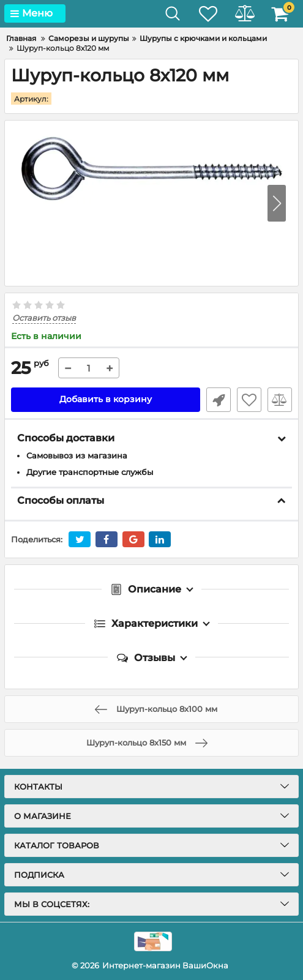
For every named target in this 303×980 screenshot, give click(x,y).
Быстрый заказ (219, 399)
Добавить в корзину (106, 399)
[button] (277, 203)
